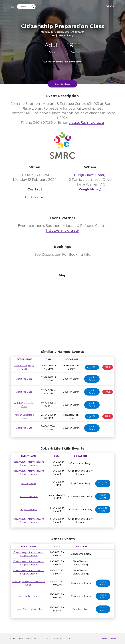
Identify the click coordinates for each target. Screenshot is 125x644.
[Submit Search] (33, 7)
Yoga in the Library (29, 596)
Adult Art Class (24, 379)
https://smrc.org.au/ (63, 230)
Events (110, 6)
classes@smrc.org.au (86, 123)
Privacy (47, 639)
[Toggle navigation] (12, 6)
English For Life (29, 510)
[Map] (62, 311)
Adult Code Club (29, 497)
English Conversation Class (29, 609)
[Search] (24, 7)
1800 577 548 (35, 197)
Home (13, 639)
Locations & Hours (29, 639)
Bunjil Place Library (90, 175)
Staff (69, 639)
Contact (59, 639)
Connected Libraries (107, 638)
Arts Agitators (29, 483)
